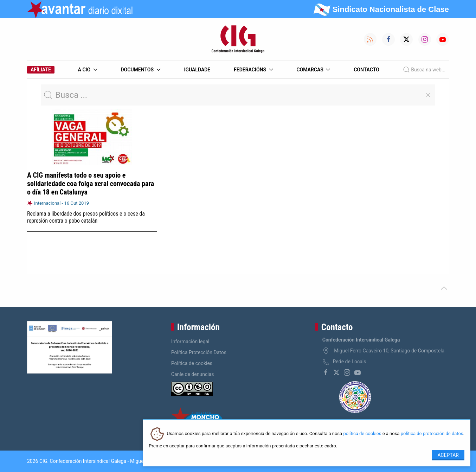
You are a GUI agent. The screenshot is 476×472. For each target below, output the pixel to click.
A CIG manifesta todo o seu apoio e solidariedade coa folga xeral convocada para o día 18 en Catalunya (91, 184)
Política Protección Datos (199, 352)
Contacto (366, 70)
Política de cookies (192, 363)
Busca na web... (424, 70)
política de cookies (362, 434)
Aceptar (448, 455)
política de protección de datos (432, 434)
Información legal (190, 342)
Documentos (140, 70)
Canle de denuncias (193, 374)
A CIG (88, 70)
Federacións (253, 70)
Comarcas (313, 70)
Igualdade (197, 70)
